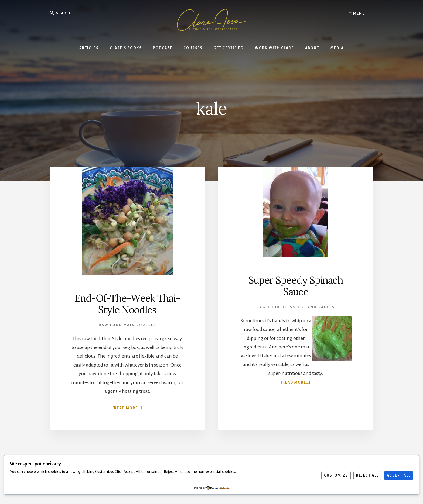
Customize (336, 475)
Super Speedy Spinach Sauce (296, 286)
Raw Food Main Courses (127, 325)
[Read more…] (127, 408)
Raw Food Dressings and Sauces (296, 307)
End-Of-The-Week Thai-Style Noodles (127, 304)
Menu (357, 13)
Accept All (399, 475)
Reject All (367, 475)
